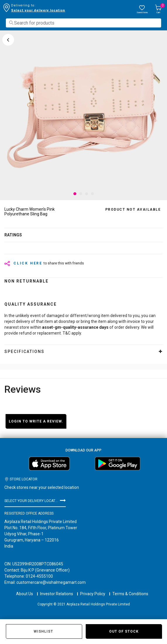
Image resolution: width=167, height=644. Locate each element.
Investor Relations (57, 588)
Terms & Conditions (130, 588)
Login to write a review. (36, 421)
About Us (25, 588)
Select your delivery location (38, 10)
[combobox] (83, 23)
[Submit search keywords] (11, 23)
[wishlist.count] (142, 9)
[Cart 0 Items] (158, 9)
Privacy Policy (93, 588)
